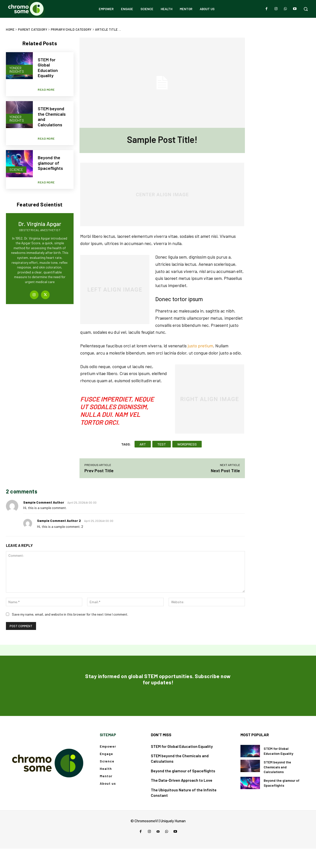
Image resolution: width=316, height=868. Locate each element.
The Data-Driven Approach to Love (182, 800)
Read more (46, 85)
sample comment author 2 (59, 521)
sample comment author (44, 502)
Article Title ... (108, 29)
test (162, 444)
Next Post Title (225, 470)
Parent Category (33, 29)
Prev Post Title (99, 470)
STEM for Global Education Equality (48, 68)
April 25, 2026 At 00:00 (82, 502)
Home (10, 29)
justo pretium (200, 346)
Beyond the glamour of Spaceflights (50, 154)
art (143, 444)
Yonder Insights (17, 69)
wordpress (187, 444)
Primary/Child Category (71, 29)
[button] (306, 9)
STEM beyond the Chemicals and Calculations (52, 112)
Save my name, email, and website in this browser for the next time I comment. (70, 614)
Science (16, 160)
